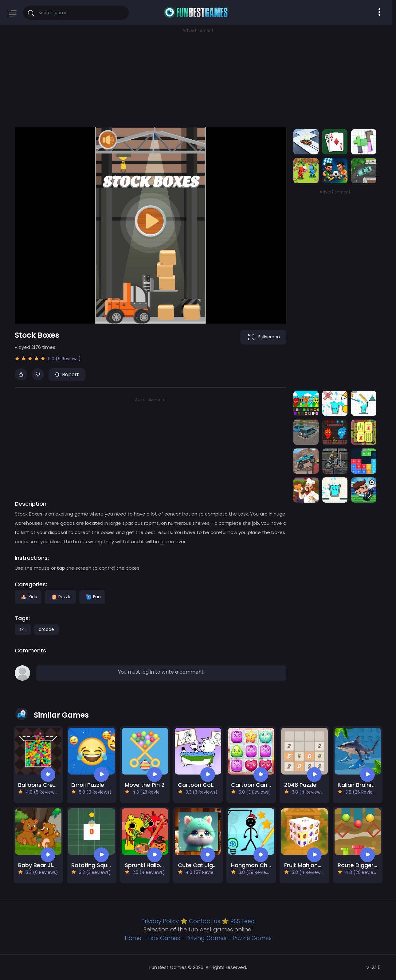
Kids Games (164, 938)
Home (133, 938)
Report (67, 374)
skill (23, 629)
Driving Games (206, 938)
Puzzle (60, 597)
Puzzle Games (252, 938)
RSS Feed (243, 921)
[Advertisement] (198, 77)
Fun (92, 597)
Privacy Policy (160, 921)
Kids (28, 597)
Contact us (205, 921)
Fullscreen (263, 337)
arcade (46, 629)
